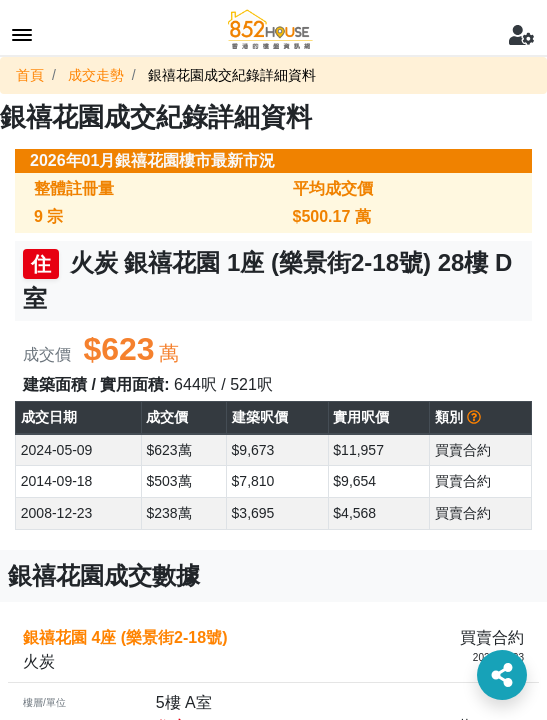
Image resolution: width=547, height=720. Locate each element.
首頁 (30, 75)
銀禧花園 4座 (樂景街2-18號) (125, 637)
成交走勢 (96, 75)
